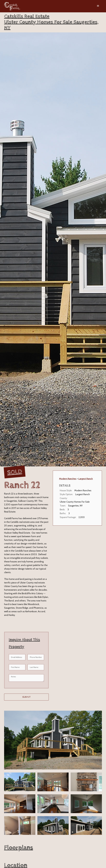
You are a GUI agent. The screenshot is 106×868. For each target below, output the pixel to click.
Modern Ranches (68, 479)
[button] (98, 6)
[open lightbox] (53, 740)
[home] (12, 6)
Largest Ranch (86, 479)
